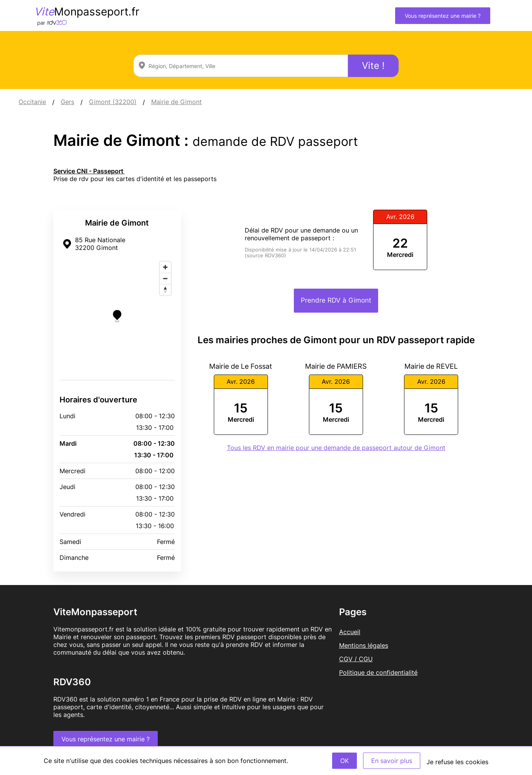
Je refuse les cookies (457, 762)
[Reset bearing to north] (165, 290)
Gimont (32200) (113, 102)
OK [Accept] (344, 761)
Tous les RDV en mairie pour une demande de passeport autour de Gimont (336, 448)
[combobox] (241, 66)
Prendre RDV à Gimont (336, 300)
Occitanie (32, 102)
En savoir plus (392, 761)
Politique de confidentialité (378, 672)
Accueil (350, 632)
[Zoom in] (165, 267)
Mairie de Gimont (176, 102)
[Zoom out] (165, 278)
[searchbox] (241, 66)
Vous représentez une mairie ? (443, 16)
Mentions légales (364, 645)
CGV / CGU (356, 659)
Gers (67, 102)
